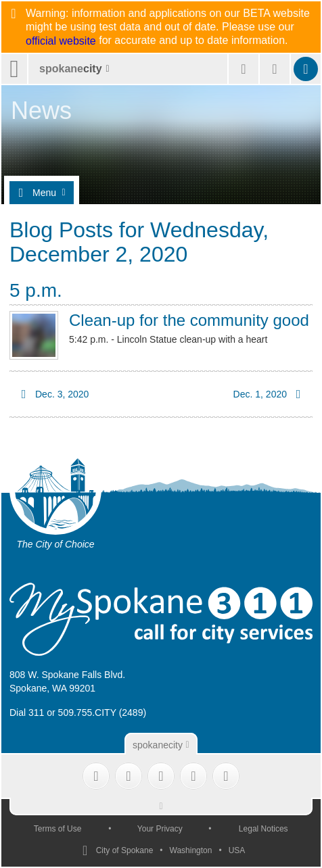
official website (61, 41)
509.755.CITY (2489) (102, 713)
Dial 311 (27, 713)
